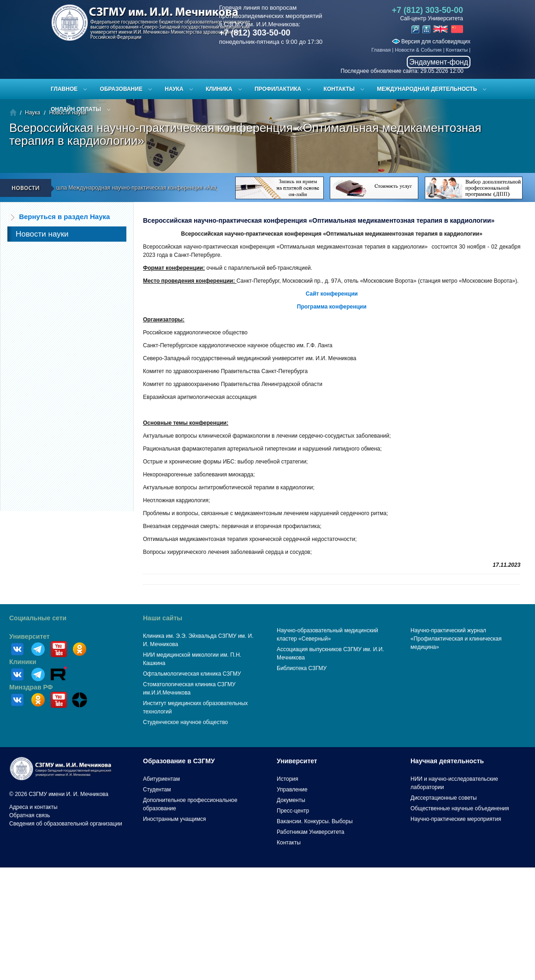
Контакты (457, 50)
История (288, 779)
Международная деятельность (427, 89)
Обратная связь (30, 815)
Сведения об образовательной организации (66, 824)
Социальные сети (38, 618)
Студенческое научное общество (185, 722)
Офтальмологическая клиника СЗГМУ (192, 674)
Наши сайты (163, 618)
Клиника (219, 89)
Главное (64, 89)
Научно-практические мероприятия (456, 819)
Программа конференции (332, 307)
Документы (291, 800)
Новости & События (418, 50)
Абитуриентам (161, 779)
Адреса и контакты (33, 807)
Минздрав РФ (31, 687)
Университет (30, 636)
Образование (121, 89)
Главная (381, 50)
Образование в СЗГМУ (179, 761)
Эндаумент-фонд (439, 62)
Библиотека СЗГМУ (302, 668)
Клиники (23, 662)
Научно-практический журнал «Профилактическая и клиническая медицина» (456, 639)
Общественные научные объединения (460, 808)
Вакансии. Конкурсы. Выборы (315, 821)
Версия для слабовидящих (431, 42)
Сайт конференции (332, 294)
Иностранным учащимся (174, 819)
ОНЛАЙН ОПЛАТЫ (76, 109)
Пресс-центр (293, 811)
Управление (292, 790)
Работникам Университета (311, 832)
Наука (174, 89)
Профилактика (278, 89)
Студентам (157, 790)
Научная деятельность (447, 761)
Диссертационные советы (444, 798)
